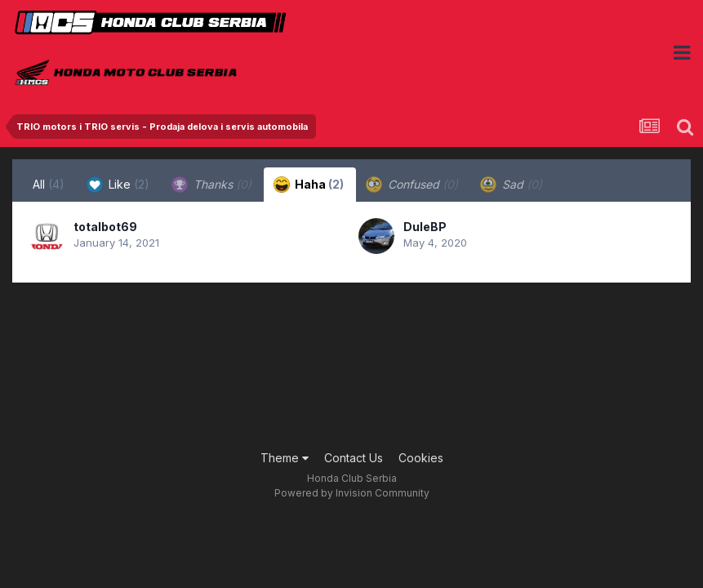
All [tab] (49, 184)
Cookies (421, 458)
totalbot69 (105, 227)
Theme (285, 458)
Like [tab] (118, 185)
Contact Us (354, 458)
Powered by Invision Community (352, 493)
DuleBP (425, 227)
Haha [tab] (309, 185)
